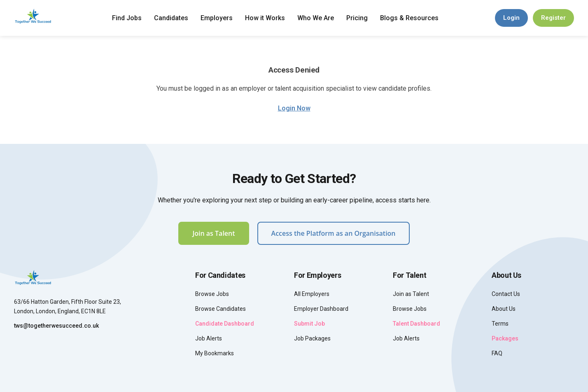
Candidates (171, 18)
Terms (500, 324)
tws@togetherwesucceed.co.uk (56, 326)
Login (511, 18)
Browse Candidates (220, 309)
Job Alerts (209, 338)
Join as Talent (213, 233)
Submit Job (309, 324)
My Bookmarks (215, 353)
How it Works (265, 18)
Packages (505, 338)
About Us (504, 309)
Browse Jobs (212, 294)
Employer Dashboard (321, 309)
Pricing (357, 18)
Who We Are (316, 18)
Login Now (294, 108)
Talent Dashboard (416, 324)
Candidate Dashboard (225, 324)
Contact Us (506, 294)
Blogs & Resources (409, 18)
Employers (217, 18)
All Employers (312, 294)
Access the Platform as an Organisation (334, 233)
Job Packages (312, 338)
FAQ (497, 353)
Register (553, 18)
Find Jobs (127, 18)
